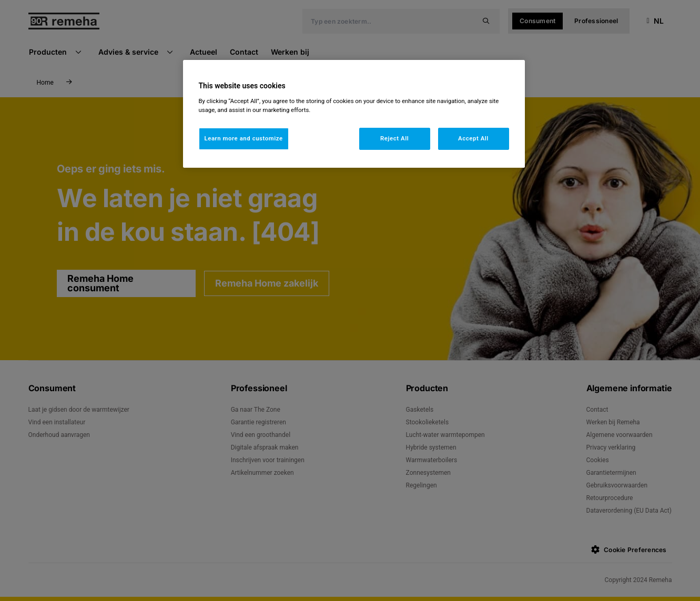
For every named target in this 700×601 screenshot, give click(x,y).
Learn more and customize (244, 138)
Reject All (394, 138)
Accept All (473, 138)
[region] (354, 114)
